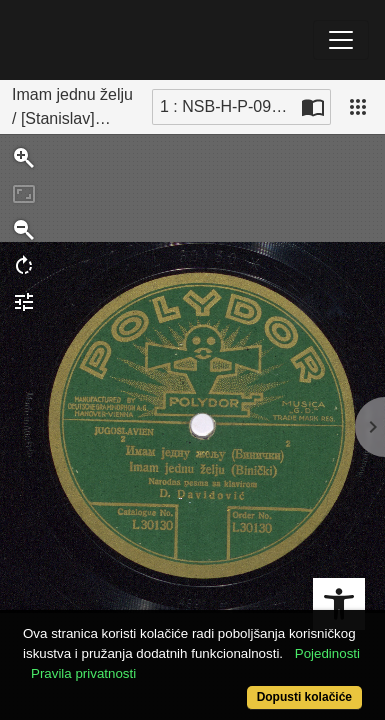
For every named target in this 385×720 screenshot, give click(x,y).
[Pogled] (358, 107)
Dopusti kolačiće (304, 697)
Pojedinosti (327, 653)
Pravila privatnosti (83, 673)
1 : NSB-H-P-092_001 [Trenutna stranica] (228, 106)
